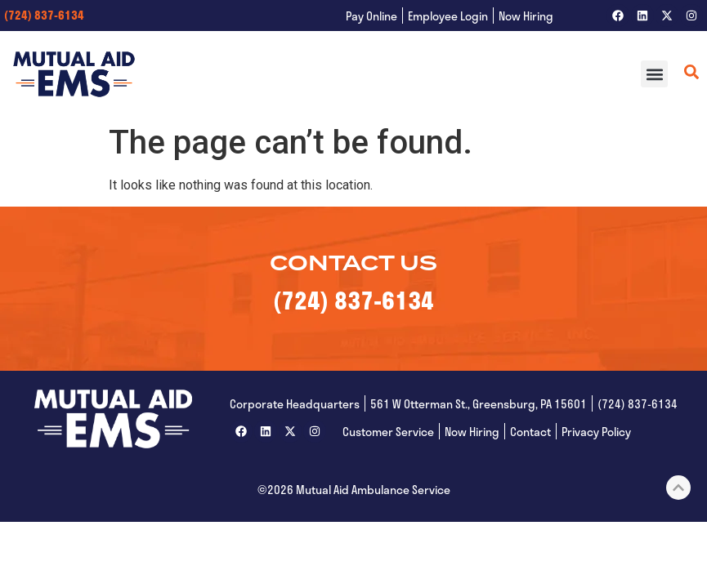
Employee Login (448, 16)
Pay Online (371, 16)
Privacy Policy (596, 432)
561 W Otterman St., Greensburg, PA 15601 (479, 404)
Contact (530, 432)
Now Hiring (526, 16)
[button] (654, 74)
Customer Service (388, 432)
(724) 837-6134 (44, 15)
